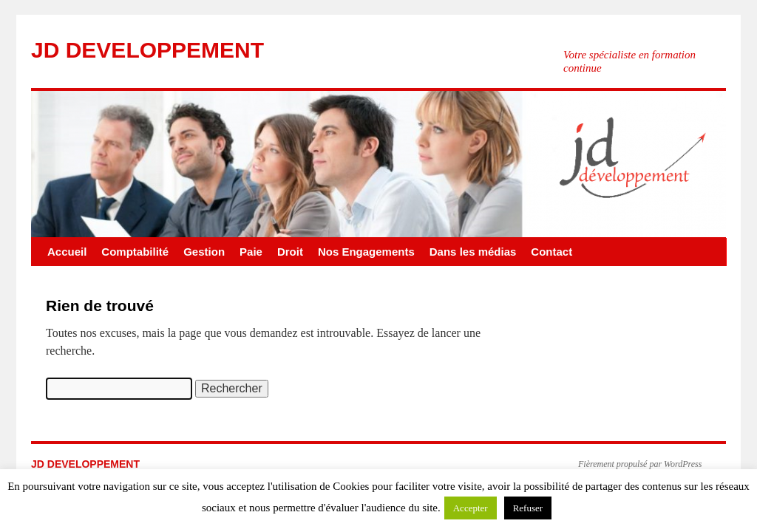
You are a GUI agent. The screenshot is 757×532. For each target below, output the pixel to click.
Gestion (204, 252)
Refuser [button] (528, 508)
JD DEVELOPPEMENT (147, 50)
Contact (551, 252)
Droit (290, 252)
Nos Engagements (366, 252)
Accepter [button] (471, 508)
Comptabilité (135, 252)
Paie (251, 252)
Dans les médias (473, 252)
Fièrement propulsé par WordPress (640, 464)
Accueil (67, 252)
